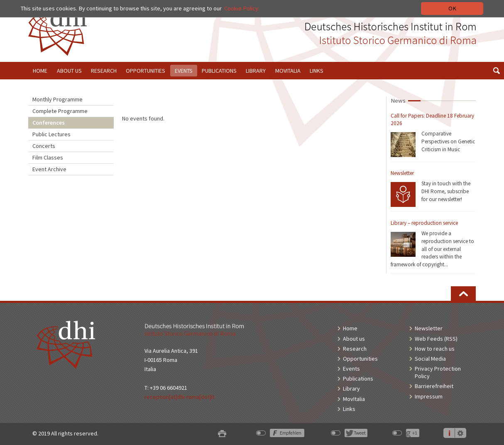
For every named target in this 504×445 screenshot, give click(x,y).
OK (452, 8)
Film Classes (48, 157)
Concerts (44, 146)
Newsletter (402, 173)
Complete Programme (60, 111)
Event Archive (49, 169)
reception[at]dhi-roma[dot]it (180, 397)
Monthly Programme (57, 99)
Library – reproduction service (424, 223)
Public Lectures (51, 134)
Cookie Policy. (242, 8)
